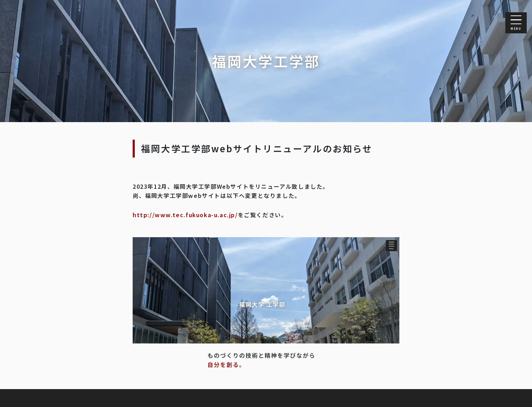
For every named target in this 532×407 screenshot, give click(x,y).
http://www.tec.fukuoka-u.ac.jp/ (185, 215)
